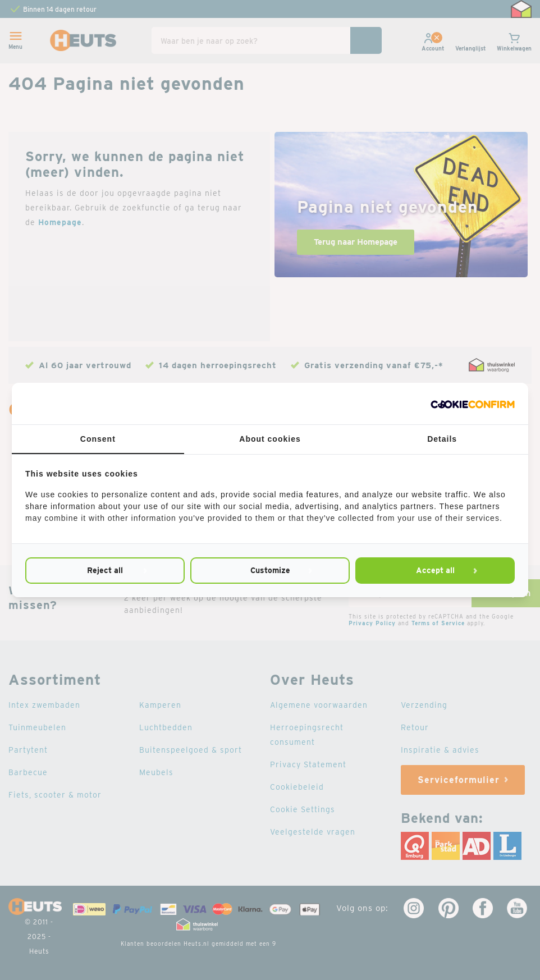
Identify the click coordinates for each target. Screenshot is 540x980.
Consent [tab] (98, 439)
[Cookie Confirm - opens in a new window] (473, 404)
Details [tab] (442, 439)
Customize (270, 570)
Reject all (105, 570)
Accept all (435, 570)
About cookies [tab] (270, 439)
